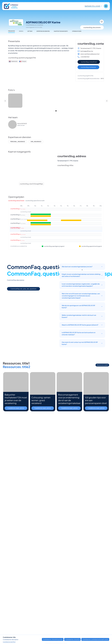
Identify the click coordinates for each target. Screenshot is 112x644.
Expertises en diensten (43, 31)
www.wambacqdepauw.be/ (90, 54)
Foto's (21, 31)
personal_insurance (18, 142)
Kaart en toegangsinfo (61, 31)
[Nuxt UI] (12, 6)
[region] (56, 101)
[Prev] (5, 101)
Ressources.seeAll (102, 365)
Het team (30, 31)
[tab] (56, 111)
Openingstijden (77, 31)
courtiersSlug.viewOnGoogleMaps (31, 184)
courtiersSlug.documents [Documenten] (92, 27)
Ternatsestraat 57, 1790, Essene (91, 48)
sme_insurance (36, 142)
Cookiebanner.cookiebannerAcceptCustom (95, 639)
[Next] (107, 101)
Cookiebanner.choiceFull (72, 639)
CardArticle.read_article (16, 408)
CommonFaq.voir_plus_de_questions (23, 289)
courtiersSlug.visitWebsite (88, 67)
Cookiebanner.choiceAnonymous (53, 639)
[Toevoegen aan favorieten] (102, 22)
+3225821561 (85, 57)
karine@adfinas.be (87, 51)
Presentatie (11, 31)
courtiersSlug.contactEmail (89, 62)
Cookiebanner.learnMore (9, 642)
